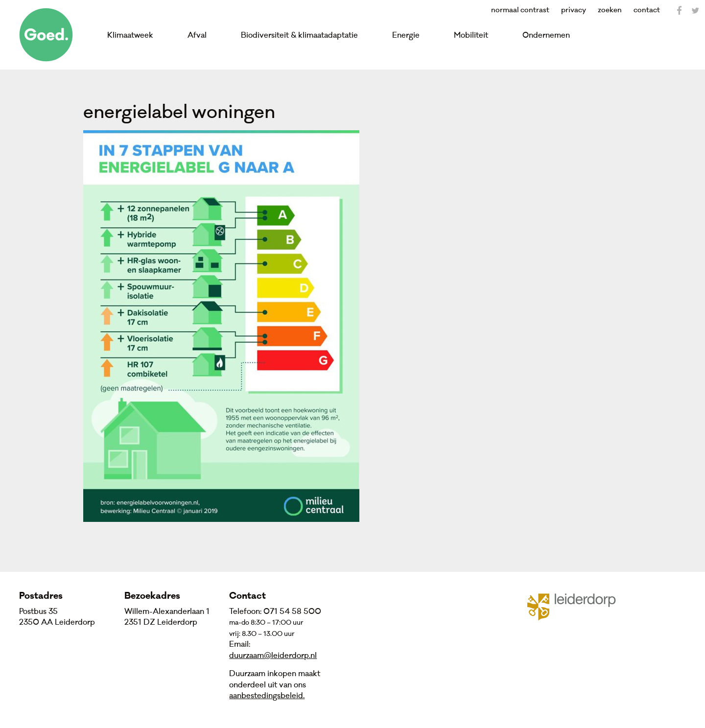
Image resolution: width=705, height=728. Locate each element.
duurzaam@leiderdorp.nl (273, 656)
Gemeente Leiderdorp (577, 606)
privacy (574, 10)
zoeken (610, 10)
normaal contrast (520, 10)
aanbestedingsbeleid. (267, 696)
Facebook (680, 10)
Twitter (695, 10)
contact (647, 10)
